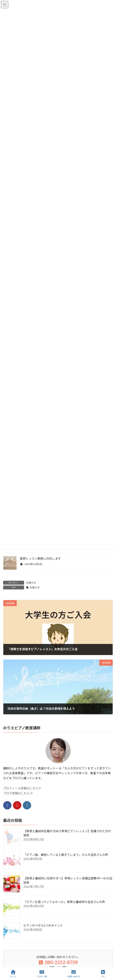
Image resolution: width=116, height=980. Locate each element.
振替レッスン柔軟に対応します (40, 558)
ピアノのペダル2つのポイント (43, 925)
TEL (103, 974)
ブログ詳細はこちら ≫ (18, 793)
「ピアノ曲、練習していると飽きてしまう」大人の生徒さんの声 (66, 855)
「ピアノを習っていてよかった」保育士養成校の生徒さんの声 (64, 902)
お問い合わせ (74, 974)
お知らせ (31, 583)
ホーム (13, 974)
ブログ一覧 (42, 974)
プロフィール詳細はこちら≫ (22, 788)
